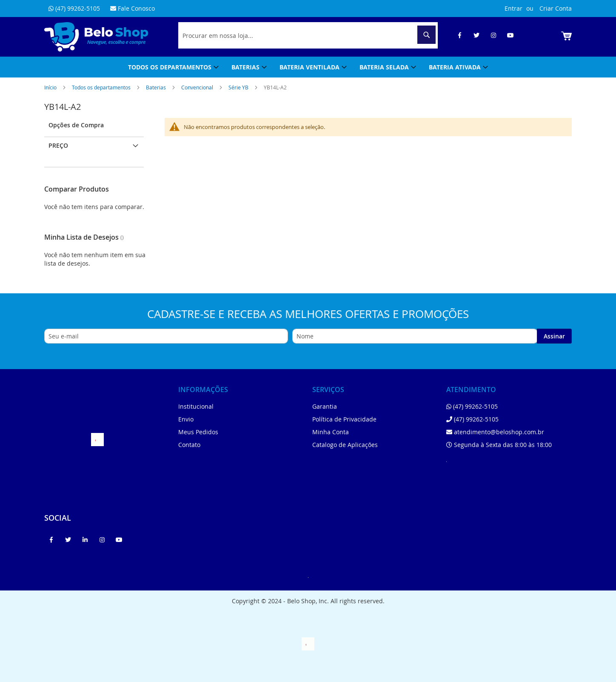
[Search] (426, 35)
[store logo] (96, 37)
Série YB (239, 87)
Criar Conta (556, 8)
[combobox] (308, 35)
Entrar (513, 8)
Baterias (157, 87)
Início (51, 87)
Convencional (198, 87)
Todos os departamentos (102, 87)
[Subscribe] (554, 336)
